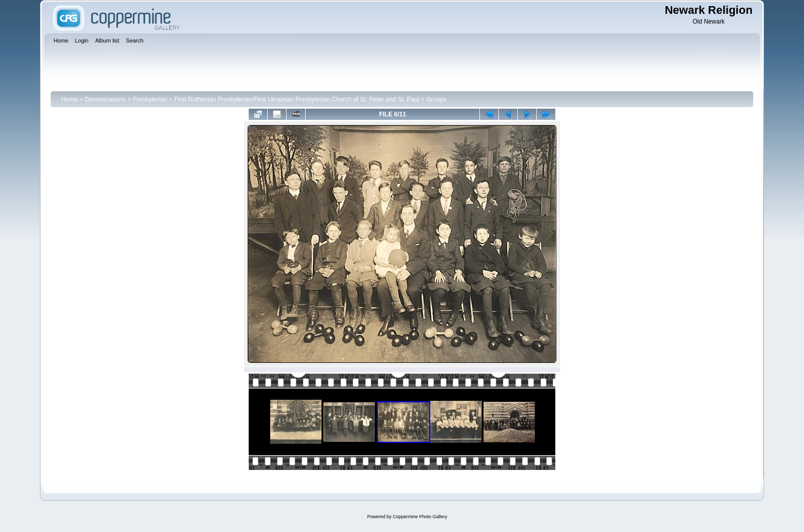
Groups (436, 99)
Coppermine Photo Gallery (420, 517)
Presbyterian (150, 99)
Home (69, 99)
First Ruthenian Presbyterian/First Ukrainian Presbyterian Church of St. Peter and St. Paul (297, 99)
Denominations (105, 99)
